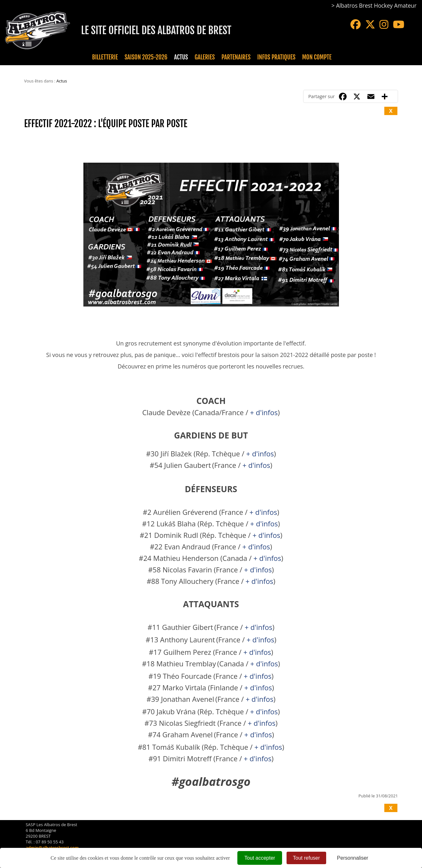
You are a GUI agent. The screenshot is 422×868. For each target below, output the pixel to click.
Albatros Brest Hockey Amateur (376, 6)
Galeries (205, 57)
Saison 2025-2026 (146, 57)
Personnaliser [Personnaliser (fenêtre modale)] (353, 858)
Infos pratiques (276, 57)
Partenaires (236, 57)
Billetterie (105, 57)
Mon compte (317, 57)
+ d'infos (264, 412)
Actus (181, 57)
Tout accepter (260, 858)
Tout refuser (306, 858)
